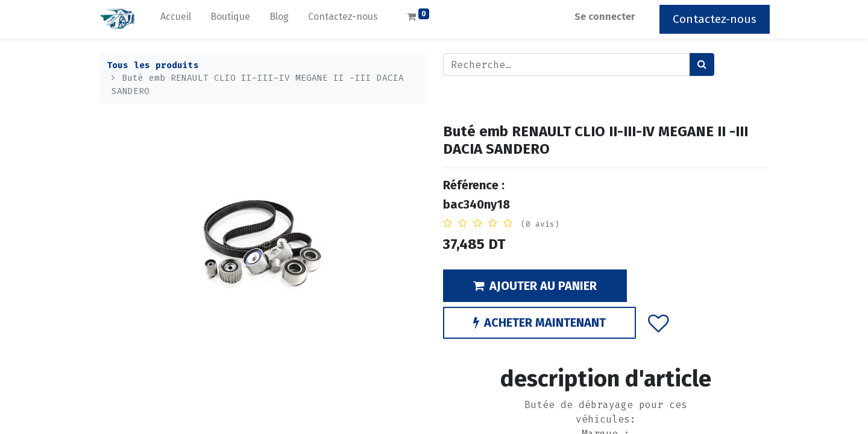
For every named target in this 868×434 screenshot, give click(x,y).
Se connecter (604, 17)
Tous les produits (153, 65)
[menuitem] (177, 19)
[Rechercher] (702, 64)
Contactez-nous (713, 19)
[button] (659, 322)
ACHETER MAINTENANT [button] (539, 322)
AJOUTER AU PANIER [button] (535, 286)
